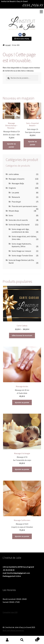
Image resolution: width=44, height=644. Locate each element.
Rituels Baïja (14, 211)
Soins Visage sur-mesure (21, 251)
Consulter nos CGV (10, 612)
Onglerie (12, 188)
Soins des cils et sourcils (18, 220)
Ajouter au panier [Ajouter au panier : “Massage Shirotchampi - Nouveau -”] (11, 145)
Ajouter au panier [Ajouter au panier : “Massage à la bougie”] (22, 469)
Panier (34, 638)
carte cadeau (14, 174)
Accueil (8, 45)
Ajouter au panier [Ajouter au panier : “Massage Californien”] (22, 536)
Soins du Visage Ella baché (19, 225)
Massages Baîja (18, 183)
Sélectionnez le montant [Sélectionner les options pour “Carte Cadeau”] (22, 335)
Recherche (22, 640)
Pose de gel (16, 202)
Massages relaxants (17, 179)
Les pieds (15, 193)
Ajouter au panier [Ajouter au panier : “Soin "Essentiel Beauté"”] (33, 143)
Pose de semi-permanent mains (25, 206)
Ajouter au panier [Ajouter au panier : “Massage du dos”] (22, 402)
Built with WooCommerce (13, 630)
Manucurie (16, 197)
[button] (41, 12)
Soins (11, 215)
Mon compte (7, 640)
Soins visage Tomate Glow (22, 255)
